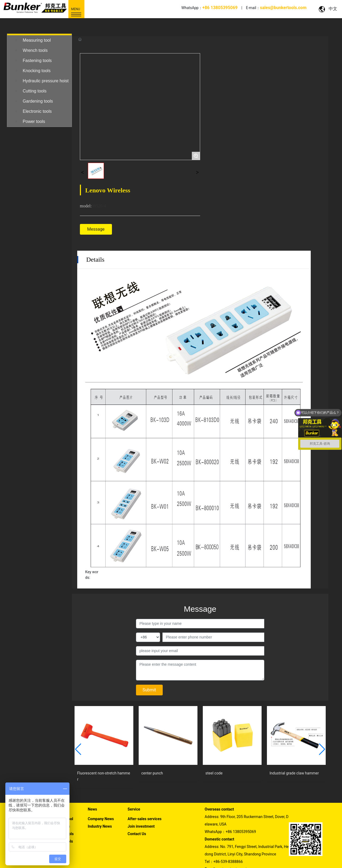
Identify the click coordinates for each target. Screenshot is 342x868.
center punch (152, 749)
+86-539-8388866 (228, 837)
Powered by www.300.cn (308, 860)
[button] (78, 725)
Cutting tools (35, 91)
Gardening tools (38, 101)
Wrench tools (35, 50)
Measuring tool (37, 40)
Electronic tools (37, 111)
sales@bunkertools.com (238, 845)
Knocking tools (37, 71)
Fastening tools (37, 61)
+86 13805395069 (241, 807)
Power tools (34, 121)
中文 (333, 9)
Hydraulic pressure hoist (46, 81)
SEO (332, 860)
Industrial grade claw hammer (294, 749)
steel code (214, 749)
